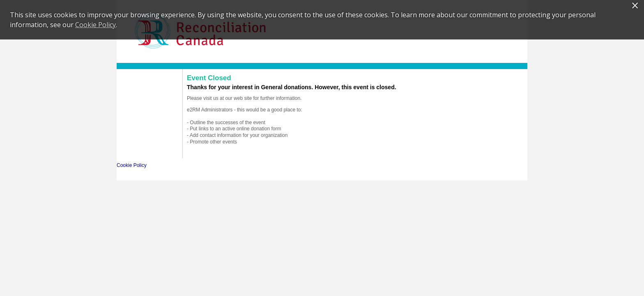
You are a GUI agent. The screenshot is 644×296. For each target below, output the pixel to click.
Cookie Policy (132, 165)
